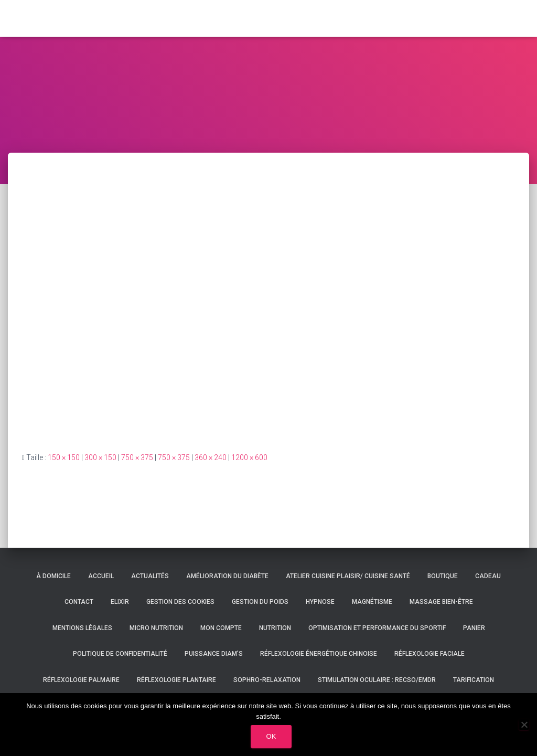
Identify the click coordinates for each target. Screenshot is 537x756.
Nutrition (275, 628)
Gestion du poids (260, 602)
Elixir (120, 602)
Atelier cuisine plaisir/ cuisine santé (348, 576)
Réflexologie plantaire (176, 680)
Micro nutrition (156, 628)
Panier (474, 628)
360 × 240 (211, 457)
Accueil (101, 576)
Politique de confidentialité (120, 654)
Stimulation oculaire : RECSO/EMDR (377, 680)
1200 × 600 (249, 457)
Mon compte (221, 628)
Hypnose (320, 602)
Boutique (443, 576)
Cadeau (488, 576)
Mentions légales (82, 628)
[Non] (524, 725)
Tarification (474, 680)
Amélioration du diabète (227, 576)
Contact (79, 602)
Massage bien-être (441, 602)
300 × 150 (100, 457)
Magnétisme (372, 602)
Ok (271, 736)
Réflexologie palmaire (81, 680)
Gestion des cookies (180, 602)
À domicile (53, 576)
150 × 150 (64, 457)
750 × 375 (137, 457)
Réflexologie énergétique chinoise (319, 654)
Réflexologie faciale (429, 654)
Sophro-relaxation (267, 680)
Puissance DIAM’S (214, 654)
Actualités (150, 576)
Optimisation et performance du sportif (377, 628)
